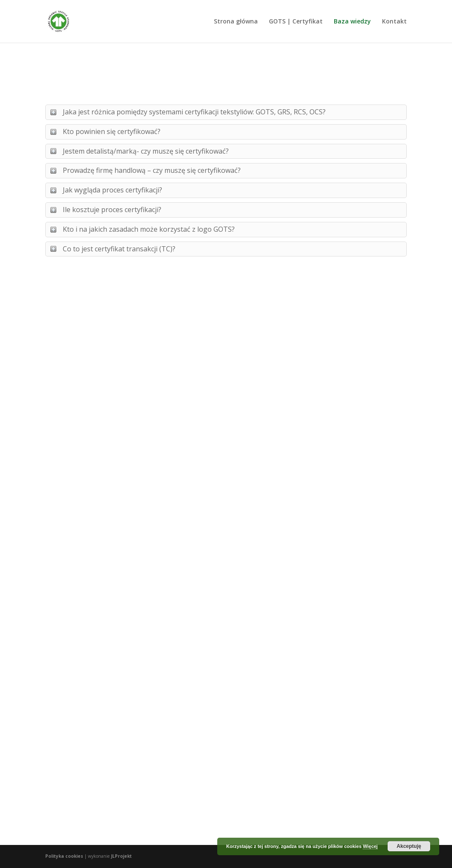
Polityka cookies (64, 856)
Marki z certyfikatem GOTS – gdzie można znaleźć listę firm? (346, 402)
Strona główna (236, 22)
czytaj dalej (69, 524)
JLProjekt (121, 856)
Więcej (370, 846)
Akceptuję (409, 846)
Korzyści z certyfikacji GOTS (220, 651)
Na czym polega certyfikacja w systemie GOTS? (96, 402)
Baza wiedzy (352, 22)
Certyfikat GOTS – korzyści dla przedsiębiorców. (214, 402)
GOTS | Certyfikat (296, 22)
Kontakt (394, 22)
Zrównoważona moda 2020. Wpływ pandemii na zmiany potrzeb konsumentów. (95, 648)
